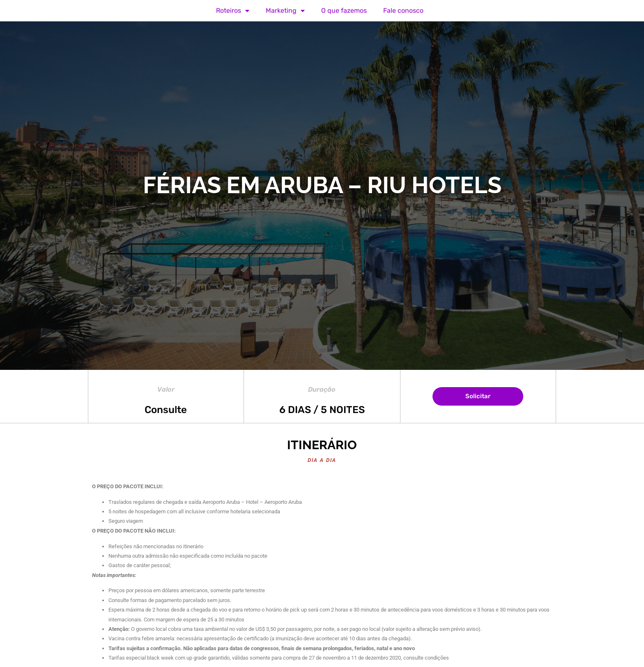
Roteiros (233, 11)
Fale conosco (403, 10)
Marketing (285, 11)
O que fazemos (344, 10)
